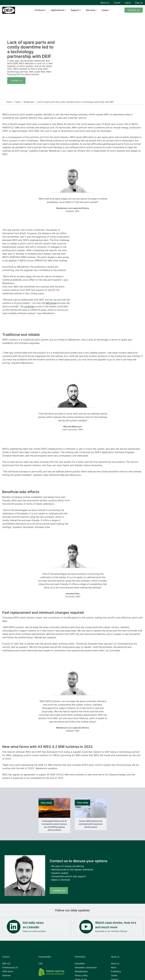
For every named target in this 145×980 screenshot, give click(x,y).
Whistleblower (81, 971)
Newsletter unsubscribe (86, 967)
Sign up (139, 3)
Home (9, 102)
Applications (57, 10)
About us (105, 3)
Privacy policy (81, 975)
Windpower (29, 102)
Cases (105, 10)
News (114, 967)
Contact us (134, 10)
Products (40, 10)
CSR (40, 963)
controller (29, 306)
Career (117, 3)
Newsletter (80, 963)
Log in (128, 3)
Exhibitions (116, 971)
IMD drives (51, 303)
